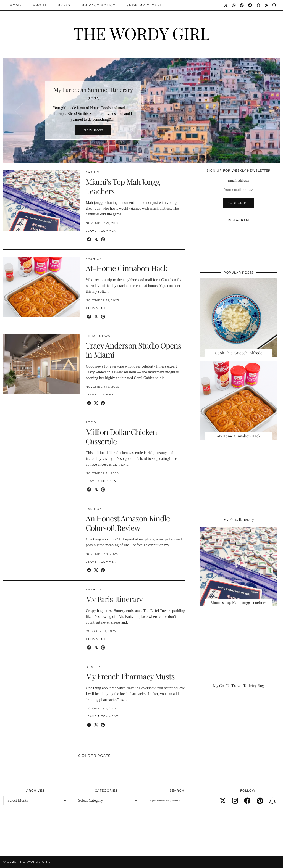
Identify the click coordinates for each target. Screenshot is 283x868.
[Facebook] (250, 5)
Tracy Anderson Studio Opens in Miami (133, 350)
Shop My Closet (144, 5)
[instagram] (235, 801)
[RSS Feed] (267, 5)
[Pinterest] (242, 5)
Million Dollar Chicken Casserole (121, 436)
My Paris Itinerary (114, 599)
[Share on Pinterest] (103, 240)
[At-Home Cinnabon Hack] (239, 400)
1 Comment (96, 308)
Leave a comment (102, 231)
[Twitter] (226, 5)
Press (64, 5)
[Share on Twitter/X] (96, 240)
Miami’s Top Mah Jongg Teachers (123, 186)
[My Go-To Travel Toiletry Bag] (239, 650)
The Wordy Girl (141, 33)
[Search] (275, 5)
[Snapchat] (259, 5)
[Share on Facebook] (89, 240)
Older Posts (94, 756)
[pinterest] (260, 801)
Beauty (93, 667)
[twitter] (223, 801)
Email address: (239, 180)
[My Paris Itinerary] (239, 484)
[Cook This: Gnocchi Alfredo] (239, 317)
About (40, 5)
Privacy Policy (99, 5)
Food (91, 422)
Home (16, 5)
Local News (98, 336)
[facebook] (247, 801)
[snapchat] (272, 801)
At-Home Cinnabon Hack (127, 268)
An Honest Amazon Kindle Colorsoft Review (128, 523)
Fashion (94, 172)
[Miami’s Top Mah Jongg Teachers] (239, 567)
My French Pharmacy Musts (130, 676)
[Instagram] (234, 5)
